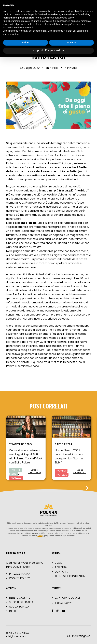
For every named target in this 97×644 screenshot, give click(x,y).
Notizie (54, 68)
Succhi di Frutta (21, 602)
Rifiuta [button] (26, 43)
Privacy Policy (20, 574)
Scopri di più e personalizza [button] (48, 50)
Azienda (61, 567)
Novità (61, 471)
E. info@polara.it (67, 598)
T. (64, 603)
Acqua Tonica (19, 607)
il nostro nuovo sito (59, 175)
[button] (26, 427)
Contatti (61, 572)
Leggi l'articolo (34, 471)
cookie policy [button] (67, 18)
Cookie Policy (19, 578)
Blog (58, 563)
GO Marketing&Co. (79, 636)
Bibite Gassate (20, 598)
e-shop (40, 536)
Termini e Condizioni (71, 576)
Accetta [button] (71, 43)
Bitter (14, 611)
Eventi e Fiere (16, 472)
